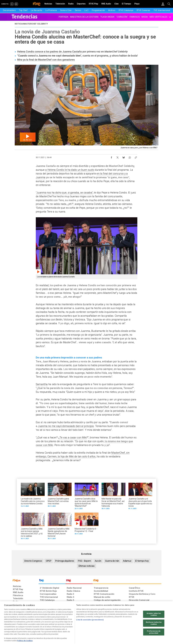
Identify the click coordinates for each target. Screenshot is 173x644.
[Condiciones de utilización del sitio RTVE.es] (17, 624)
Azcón (98, 561)
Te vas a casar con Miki (73, 437)
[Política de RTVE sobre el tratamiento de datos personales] (36, 624)
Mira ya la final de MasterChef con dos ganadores (46, 60)
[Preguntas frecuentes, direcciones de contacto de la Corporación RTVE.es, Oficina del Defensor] (130, 624)
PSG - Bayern (84, 561)
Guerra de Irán (112, 561)
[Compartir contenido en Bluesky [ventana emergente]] (124, 157)
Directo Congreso (33, 561)
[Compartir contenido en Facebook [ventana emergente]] (111, 157)
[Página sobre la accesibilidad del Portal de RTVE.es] (101, 624)
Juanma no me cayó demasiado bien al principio (66, 426)
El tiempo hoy (142, 561)
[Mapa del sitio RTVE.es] (117, 624)
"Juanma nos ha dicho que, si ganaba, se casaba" (64, 193)
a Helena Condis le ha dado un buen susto (70, 170)
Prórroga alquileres (65, 561)
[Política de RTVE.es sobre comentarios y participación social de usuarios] (150, 624)
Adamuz (127, 561)
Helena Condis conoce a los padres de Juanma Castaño (50, 52)
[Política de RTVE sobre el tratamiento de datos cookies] (59, 624)
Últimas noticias (86, 566)
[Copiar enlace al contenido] (136, 157)
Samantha (42, 384)
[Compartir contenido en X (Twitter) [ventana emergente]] (118, 157)
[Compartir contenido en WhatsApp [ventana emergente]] (130, 157)
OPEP (49, 561)
